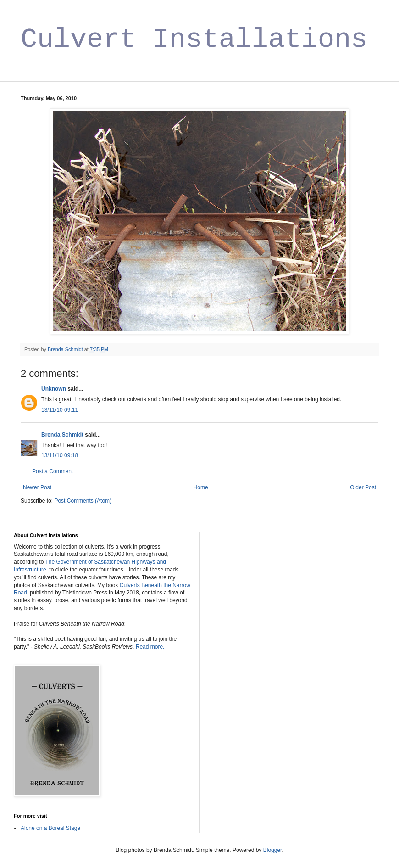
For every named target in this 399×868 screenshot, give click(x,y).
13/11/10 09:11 (60, 410)
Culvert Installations (194, 39)
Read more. (150, 647)
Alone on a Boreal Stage (50, 828)
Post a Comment (53, 471)
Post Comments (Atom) (83, 501)
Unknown (54, 389)
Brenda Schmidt (62, 435)
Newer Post (37, 487)
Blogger (273, 850)
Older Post (363, 487)
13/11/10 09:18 (60, 455)
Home (201, 487)
